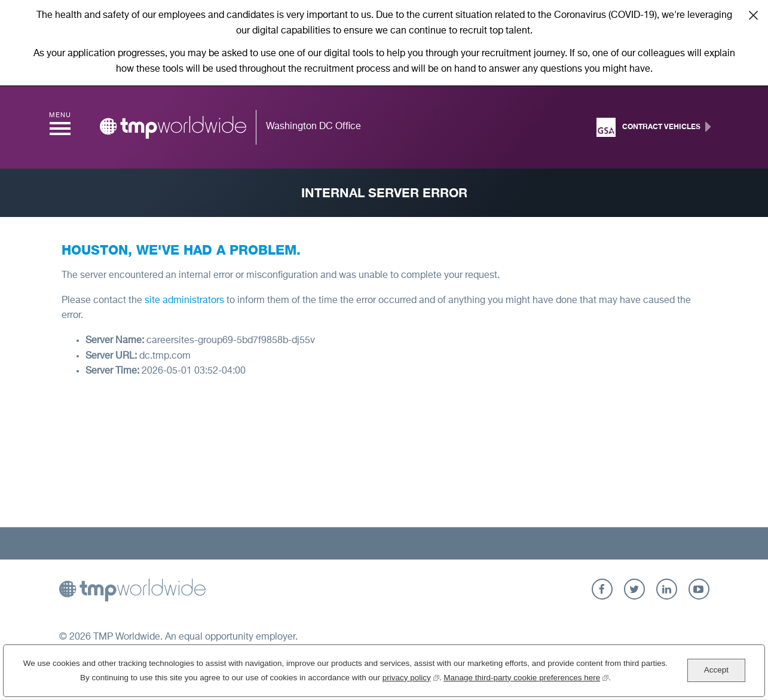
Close (753, 15)
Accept (716, 670)
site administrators (184, 301)
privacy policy (411, 676)
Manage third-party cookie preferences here (526, 676)
